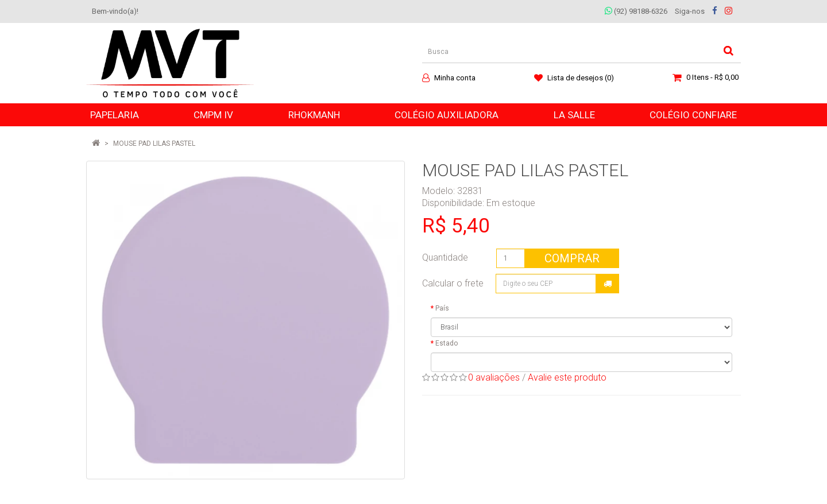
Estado (447, 343)
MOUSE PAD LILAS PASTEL (154, 144)
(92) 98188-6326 (636, 11)
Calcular (608, 284)
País (442, 308)
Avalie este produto (567, 377)
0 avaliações (494, 377)
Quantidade (445, 257)
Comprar (572, 258)
